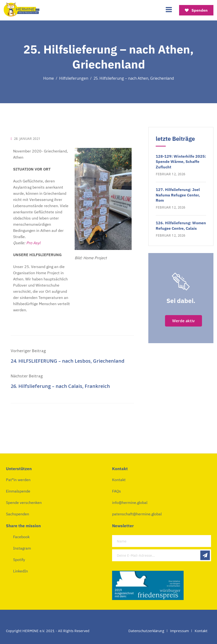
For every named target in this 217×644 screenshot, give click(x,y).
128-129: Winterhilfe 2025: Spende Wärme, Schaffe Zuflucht (181, 162)
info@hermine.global (130, 503)
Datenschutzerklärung (146, 631)
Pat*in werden (18, 480)
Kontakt (119, 480)
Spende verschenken (24, 503)
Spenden (196, 10)
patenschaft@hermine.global (137, 514)
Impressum (179, 631)
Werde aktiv (183, 321)
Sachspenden (18, 514)
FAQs (116, 491)
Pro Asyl (33, 243)
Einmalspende (18, 491)
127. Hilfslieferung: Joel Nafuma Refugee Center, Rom (178, 195)
